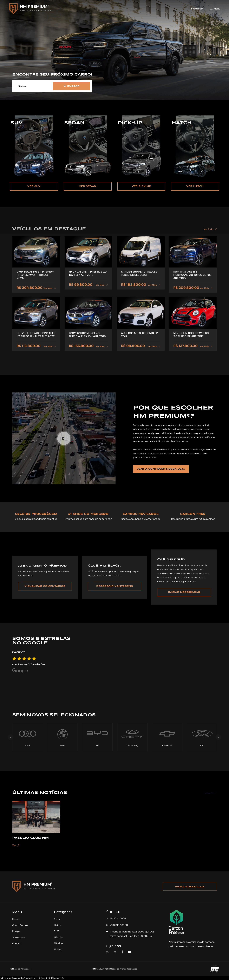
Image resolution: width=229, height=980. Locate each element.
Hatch (57, 925)
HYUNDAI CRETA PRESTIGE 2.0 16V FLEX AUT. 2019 (88, 277)
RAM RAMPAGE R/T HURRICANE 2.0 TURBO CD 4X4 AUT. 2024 (193, 279)
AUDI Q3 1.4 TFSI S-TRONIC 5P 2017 (139, 339)
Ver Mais (50, 292)
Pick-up (58, 949)
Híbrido (58, 937)
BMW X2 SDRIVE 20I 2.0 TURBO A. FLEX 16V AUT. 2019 (87, 339)
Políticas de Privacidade (20, 969)
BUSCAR (71, 88)
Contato (17, 943)
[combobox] (33, 88)
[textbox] (33, 88)
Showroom (197, 9)
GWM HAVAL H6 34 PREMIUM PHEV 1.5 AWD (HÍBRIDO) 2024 (35, 279)
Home (16, 919)
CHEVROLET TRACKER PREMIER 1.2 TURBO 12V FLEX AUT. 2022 (36, 339)
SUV (56, 931)
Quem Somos (20, 925)
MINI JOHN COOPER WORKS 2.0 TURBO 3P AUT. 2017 (191, 339)
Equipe (16, 931)
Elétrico (58, 943)
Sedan (58, 919)
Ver (16, 849)
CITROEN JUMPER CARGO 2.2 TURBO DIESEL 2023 (139, 277)
